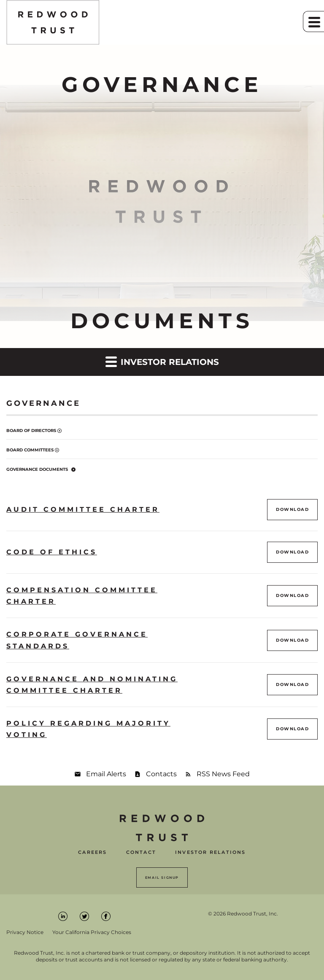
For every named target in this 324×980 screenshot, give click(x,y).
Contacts (161, 774)
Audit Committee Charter (83, 509)
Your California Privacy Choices (92, 932)
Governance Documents (37, 469)
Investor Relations (211, 852)
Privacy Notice (25, 932)
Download (297, 509)
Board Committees (30, 450)
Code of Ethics (52, 552)
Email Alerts (106, 774)
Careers (92, 852)
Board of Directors (31, 431)
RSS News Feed (223, 774)
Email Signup (162, 877)
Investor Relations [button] (162, 361)
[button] (313, 22)
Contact (141, 852)
